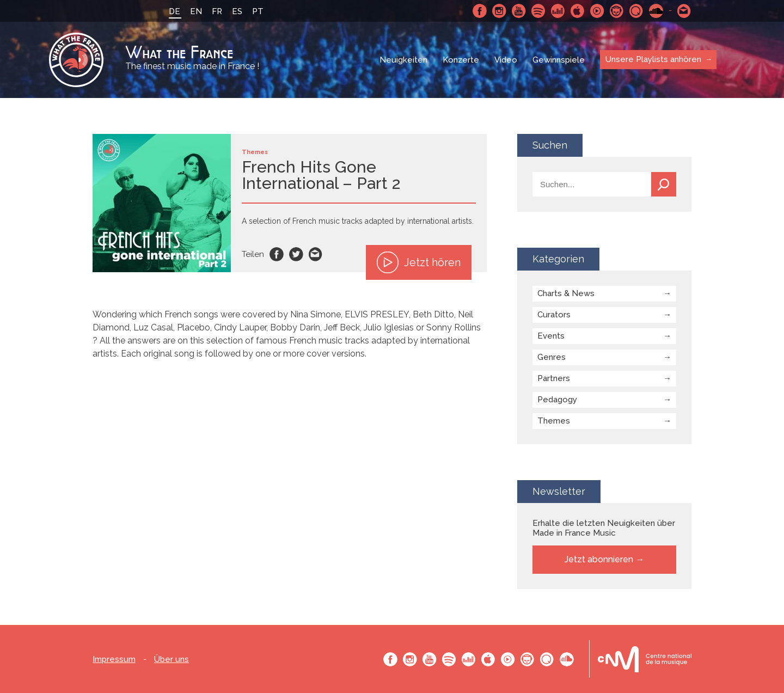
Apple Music (578, 11)
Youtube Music (597, 11)
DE (174, 11)
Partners (554, 378)
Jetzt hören (419, 262)
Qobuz (636, 11)
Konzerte (461, 60)
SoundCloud (656, 11)
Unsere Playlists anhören (653, 59)
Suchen (664, 184)
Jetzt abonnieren (599, 559)
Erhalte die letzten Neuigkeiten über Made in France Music (604, 528)
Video (506, 60)
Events (551, 336)
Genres (552, 357)
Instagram (499, 11)
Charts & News (566, 293)
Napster (617, 11)
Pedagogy (557, 400)
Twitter (296, 254)
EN (196, 11)
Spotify (538, 11)
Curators (554, 315)
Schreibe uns (684, 11)
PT (258, 11)
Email (316, 254)
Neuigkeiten (403, 60)
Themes (554, 421)
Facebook (480, 11)
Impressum (114, 660)
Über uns (171, 660)
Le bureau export (645, 659)
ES (237, 11)
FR (217, 11)
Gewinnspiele (559, 60)
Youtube (519, 11)
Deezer (558, 11)
